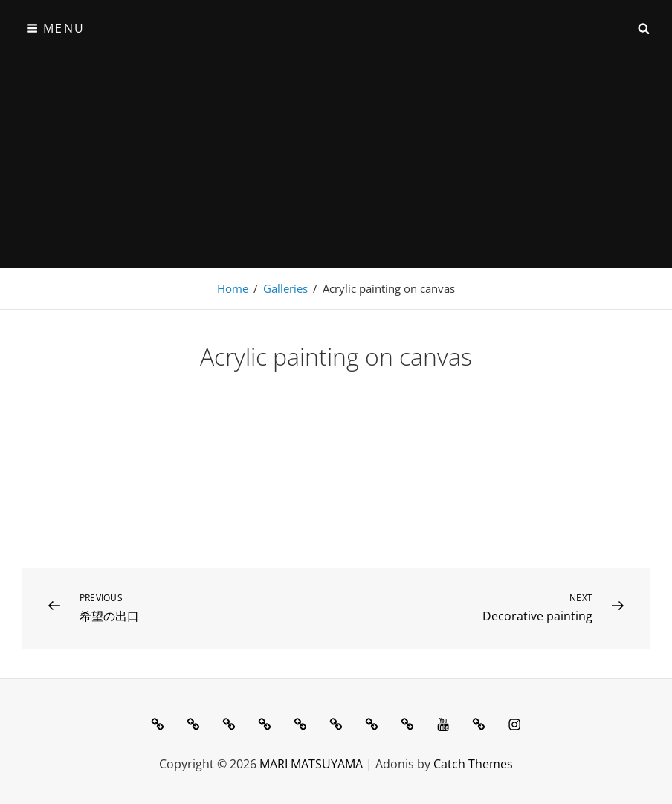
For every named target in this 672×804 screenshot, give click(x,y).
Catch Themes (473, 764)
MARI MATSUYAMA (311, 764)
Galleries (285, 288)
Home (233, 288)
